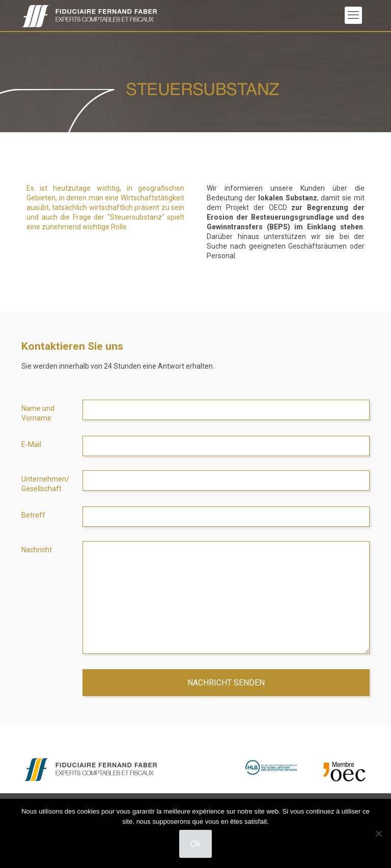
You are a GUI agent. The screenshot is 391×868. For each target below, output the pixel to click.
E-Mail (31, 444)
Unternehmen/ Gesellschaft (45, 484)
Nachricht (37, 550)
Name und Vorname (38, 413)
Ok (195, 844)
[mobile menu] (353, 15)
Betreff (33, 515)
